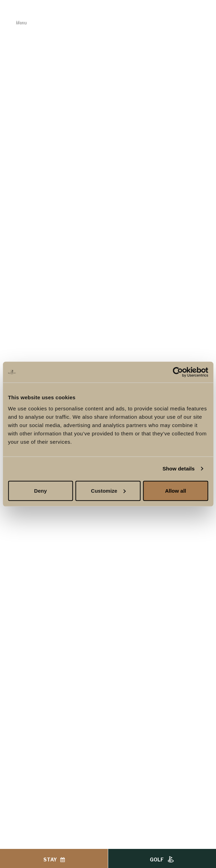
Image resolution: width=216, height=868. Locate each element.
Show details (179, 469)
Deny (40, 490)
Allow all (176, 490)
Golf (162, 859)
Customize (108, 490)
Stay (54, 859)
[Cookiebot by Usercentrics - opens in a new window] (178, 372)
